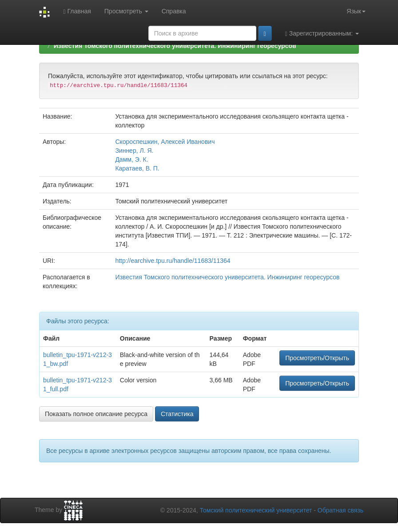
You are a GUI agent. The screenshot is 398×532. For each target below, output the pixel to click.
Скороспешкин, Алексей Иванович (165, 142)
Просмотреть (126, 11)
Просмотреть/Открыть (317, 358)
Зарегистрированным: (322, 34)
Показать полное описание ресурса (96, 414)
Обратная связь (340, 510)
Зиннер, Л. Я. (134, 151)
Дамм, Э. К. (131, 159)
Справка (174, 11)
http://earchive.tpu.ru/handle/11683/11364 (173, 261)
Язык (356, 11)
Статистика (177, 414)
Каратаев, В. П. (137, 168)
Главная (77, 11)
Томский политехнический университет (256, 510)
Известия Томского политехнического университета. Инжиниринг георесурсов (175, 46)
